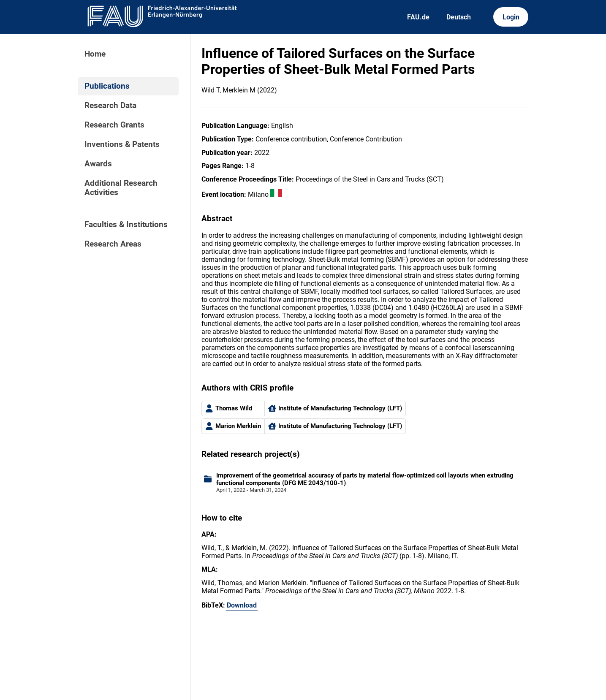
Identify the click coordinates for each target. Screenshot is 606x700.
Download (242, 605)
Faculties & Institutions (126, 225)
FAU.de (418, 17)
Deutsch (459, 17)
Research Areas (113, 244)
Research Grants (114, 125)
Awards (98, 164)
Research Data (110, 106)
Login (511, 17)
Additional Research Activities (121, 188)
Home (95, 54)
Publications (107, 86)
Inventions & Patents (122, 144)
